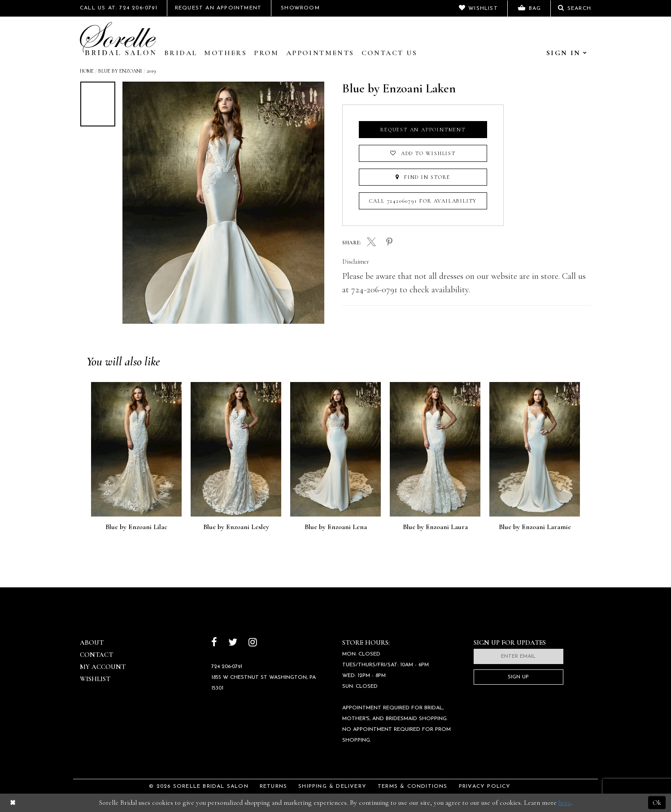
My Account (103, 667)
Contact (96, 655)
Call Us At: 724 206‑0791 (119, 8)
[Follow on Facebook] (214, 643)
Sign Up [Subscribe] (518, 677)
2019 (151, 71)
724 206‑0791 (227, 667)
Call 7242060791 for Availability (423, 201)
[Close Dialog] (13, 803)
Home (87, 71)
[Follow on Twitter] (233, 643)
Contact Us (390, 53)
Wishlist (95, 679)
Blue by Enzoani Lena (336, 527)
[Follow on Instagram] (253, 643)
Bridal (181, 53)
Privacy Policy (485, 786)
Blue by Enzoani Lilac (136, 527)
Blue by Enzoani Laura (435, 527)
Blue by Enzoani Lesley (236, 527)
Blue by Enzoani (120, 71)
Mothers (225, 53)
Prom (266, 53)
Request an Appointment (423, 130)
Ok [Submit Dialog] (657, 803)
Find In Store (423, 177)
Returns (273, 786)
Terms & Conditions (413, 786)
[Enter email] (518, 656)
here (564, 803)
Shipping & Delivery (332, 786)
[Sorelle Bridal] (118, 39)
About (92, 643)
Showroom (300, 8)
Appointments (320, 53)
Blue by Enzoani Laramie (535, 527)
